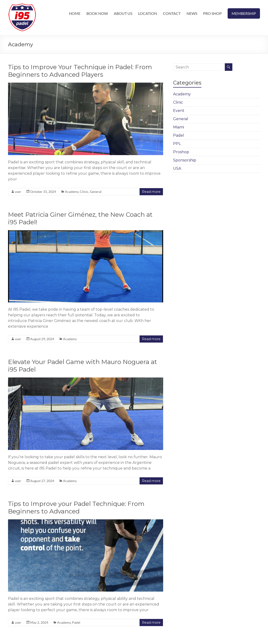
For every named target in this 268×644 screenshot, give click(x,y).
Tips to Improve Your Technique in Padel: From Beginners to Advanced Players (80, 71)
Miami (179, 127)
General (96, 192)
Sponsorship (185, 160)
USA (177, 168)
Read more (151, 192)
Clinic (84, 192)
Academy (72, 192)
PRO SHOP (212, 13)
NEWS (192, 13)
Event (179, 111)
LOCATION (148, 13)
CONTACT (172, 13)
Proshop (181, 152)
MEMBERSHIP (244, 13)
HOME (75, 13)
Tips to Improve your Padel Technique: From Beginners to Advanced (76, 508)
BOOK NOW (97, 13)
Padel (76, 622)
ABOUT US (123, 13)
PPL (177, 144)
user (18, 192)
